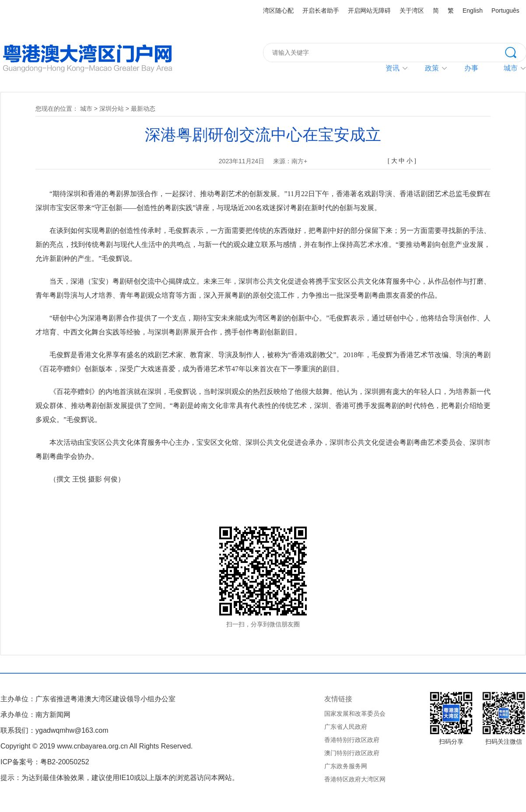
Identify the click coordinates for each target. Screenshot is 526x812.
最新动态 (143, 109)
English (473, 11)
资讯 (393, 68)
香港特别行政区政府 (352, 740)
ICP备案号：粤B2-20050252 (45, 762)
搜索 (515, 52)
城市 (86, 109)
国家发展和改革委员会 (355, 714)
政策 (432, 68)
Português (505, 11)
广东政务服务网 (346, 766)
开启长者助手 (321, 11)
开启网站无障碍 (369, 11)
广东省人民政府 (346, 727)
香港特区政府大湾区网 (355, 779)
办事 (471, 68)
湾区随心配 (278, 11)
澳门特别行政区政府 (352, 753)
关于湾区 (412, 11)
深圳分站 (112, 109)
